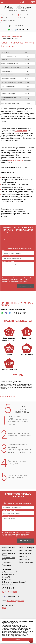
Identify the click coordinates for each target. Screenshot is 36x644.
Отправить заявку (25, 286)
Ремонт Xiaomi (24, 559)
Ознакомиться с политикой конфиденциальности (15, 635)
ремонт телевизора (16, 160)
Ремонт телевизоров (15, 36)
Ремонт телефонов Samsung (8, 554)
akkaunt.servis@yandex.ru (15, 601)
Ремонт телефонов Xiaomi (8, 559)
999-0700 (27, 2)
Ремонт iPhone (7, 550)
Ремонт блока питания (18, 237)
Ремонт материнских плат (18, 239)
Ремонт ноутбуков (26, 550)
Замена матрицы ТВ (18, 232)
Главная (4, 36)
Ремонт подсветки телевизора (19, 235)
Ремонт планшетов (26, 562)
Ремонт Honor (7, 562)
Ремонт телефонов (8, 548)
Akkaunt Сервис (21, 131)
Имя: (4, 250)
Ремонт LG (23, 556)
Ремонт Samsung (25, 553)
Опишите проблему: (9, 261)
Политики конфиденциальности (18, 281)
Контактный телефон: (9, 256)
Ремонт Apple (6, 565)
